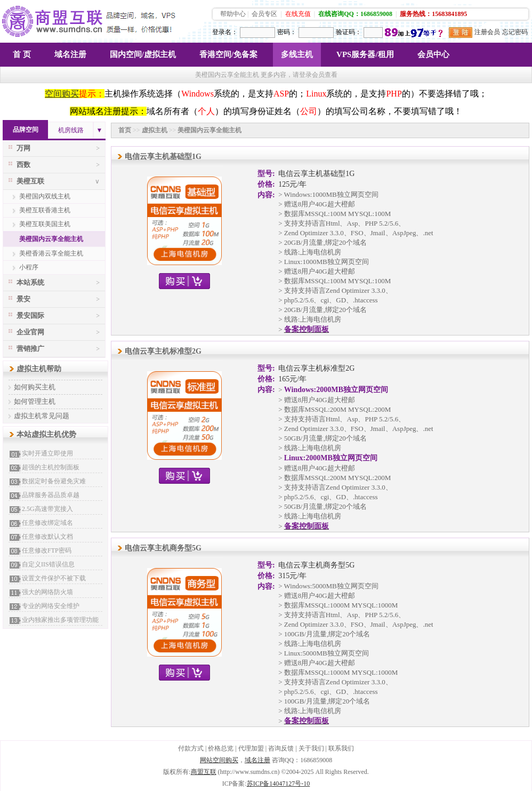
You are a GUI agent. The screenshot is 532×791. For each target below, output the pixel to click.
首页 (125, 130)
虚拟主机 (155, 130)
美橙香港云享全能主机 (51, 253)
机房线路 (71, 130)
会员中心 (433, 54)
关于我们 (311, 748)
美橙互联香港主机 (45, 210)
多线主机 (297, 54)
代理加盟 (251, 748)
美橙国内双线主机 (45, 196)
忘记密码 (515, 32)
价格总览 (221, 748)
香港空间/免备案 (228, 54)
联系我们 (341, 748)
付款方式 (191, 748)
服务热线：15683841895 (433, 14)
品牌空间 (26, 130)
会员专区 (264, 14)
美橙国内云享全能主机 (51, 239)
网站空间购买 (219, 760)
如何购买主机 (35, 387)
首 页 (22, 54)
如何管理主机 (35, 401)
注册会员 (487, 32)
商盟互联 (204, 772)
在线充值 (298, 14)
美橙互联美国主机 (45, 224)
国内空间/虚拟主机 (143, 54)
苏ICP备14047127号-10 (279, 784)
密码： (287, 32)
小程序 (29, 267)
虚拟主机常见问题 (42, 416)
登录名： (225, 32)
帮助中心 (233, 14)
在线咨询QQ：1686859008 (355, 14)
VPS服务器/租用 (365, 54)
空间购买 (62, 94)
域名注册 (70, 54)
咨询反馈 (281, 748)
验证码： (349, 32)
